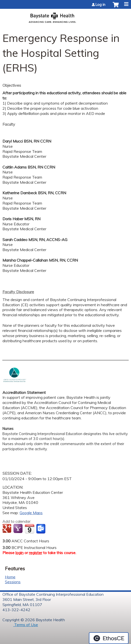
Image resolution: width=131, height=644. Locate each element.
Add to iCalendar (30, 529)
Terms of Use (26, 625)
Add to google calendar (7, 529)
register (36, 553)
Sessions (13, 582)
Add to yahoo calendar (18, 529)
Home (10, 577)
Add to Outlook (41, 529)
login (19, 553)
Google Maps (31, 513)
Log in (100, 5)
